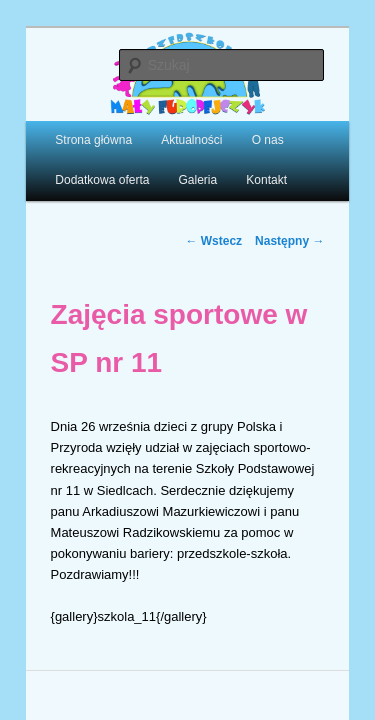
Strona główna (71, 127)
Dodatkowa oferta (80, 167)
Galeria (175, 167)
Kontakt (244, 167)
